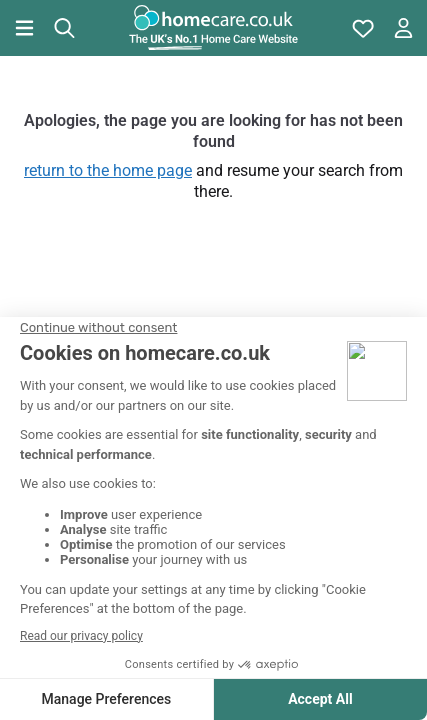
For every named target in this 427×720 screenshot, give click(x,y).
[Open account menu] (403, 28)
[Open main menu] (24, 28)
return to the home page (108, 170)
